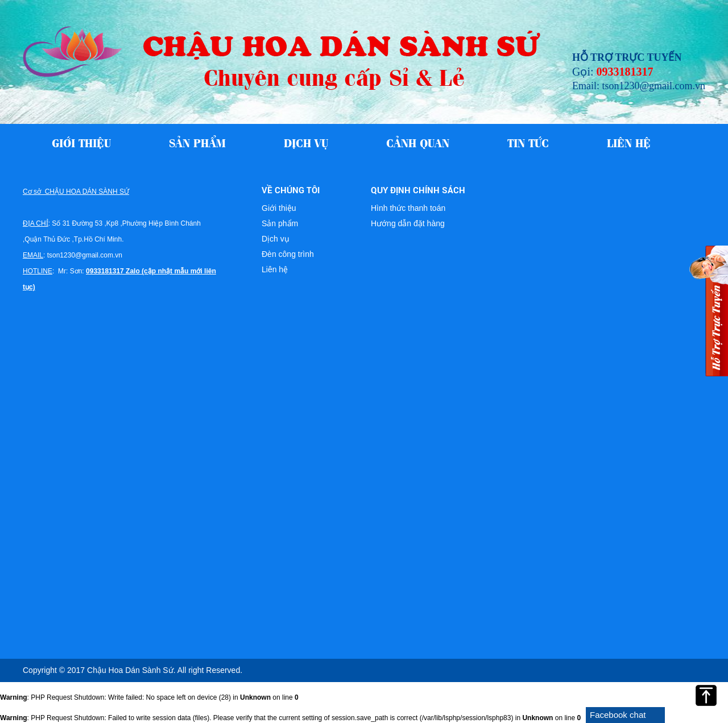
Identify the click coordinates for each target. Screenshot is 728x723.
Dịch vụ (306, 142)
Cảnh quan (418, 142)
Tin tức (528, 142)
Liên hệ (629, 142)
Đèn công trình (288, 254)
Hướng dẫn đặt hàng (408, 223)
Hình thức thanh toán (408, 208)
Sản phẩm (197, 142)
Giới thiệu (81, 142)
